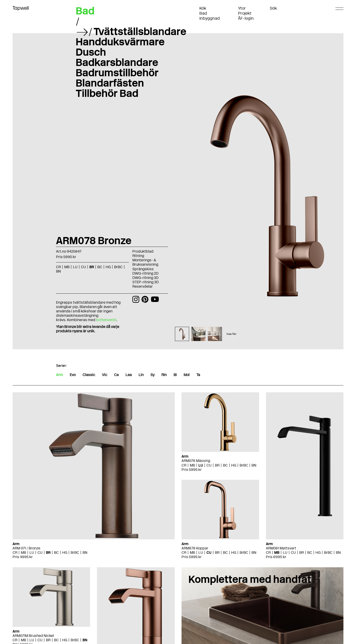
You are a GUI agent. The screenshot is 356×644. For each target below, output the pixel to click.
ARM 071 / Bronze (26, 548)
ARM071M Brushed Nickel (33, 636)
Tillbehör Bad (107, 93)
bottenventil (106, 320)
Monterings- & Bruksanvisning (145, 262)
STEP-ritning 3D (146, 282)
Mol (187, 375)
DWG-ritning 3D (145, 278)
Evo (73, 375)
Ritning (138, 256)
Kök (203, 8)
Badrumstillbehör (117, 73)
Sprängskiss (143, 269)
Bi (175, 375)
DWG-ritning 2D (145, 273)
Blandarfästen (110, 83)
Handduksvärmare (120, 42)
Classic (89, 375)
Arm (59, 375)
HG (108, 267)
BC (100, 267)
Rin (164, 375)
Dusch (91, 52)
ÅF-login (246, 18)
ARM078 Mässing (196, 461)
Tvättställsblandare (140, 31)
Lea (129, 375)
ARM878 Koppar (195, 548)
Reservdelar (143, 286)
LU (75, 267)
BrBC (118, 267)
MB (67, 267)
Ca (116, 375)
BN (58, 271)
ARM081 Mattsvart (281, 548)
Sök (273, 8)
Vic (105, 375)
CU (83, 267)
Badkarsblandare (117, 62)
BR (92, 267)
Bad (203, 13)
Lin (141, 375)
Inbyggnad (210, 18)
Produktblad (143, 251)
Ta (198, 375)
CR (58, 267)
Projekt (245, 13)
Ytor (242, 8)
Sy (153, 375)
